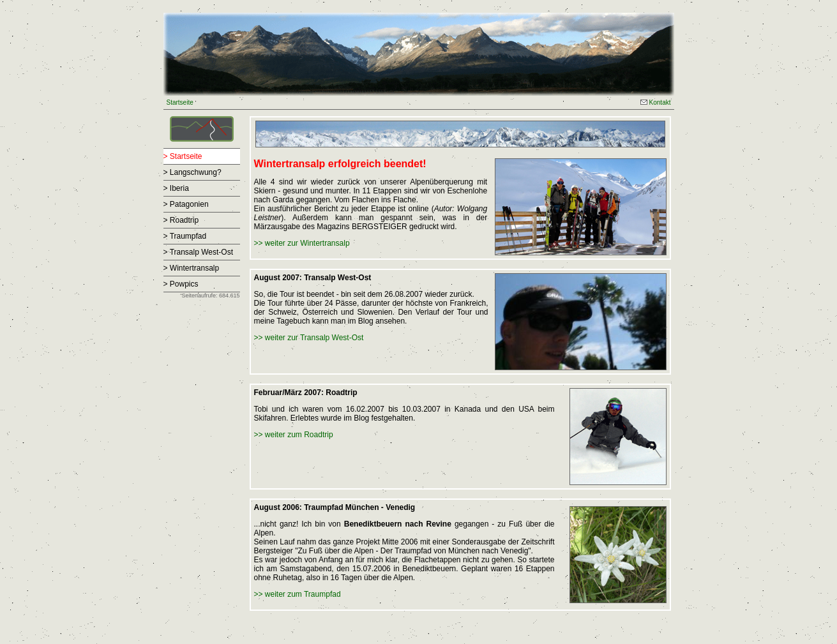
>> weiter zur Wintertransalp (302, 243)
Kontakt (656, 102)
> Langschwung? (192, 172)
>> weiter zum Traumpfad (298, 594)
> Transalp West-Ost (198, 252)
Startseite (180, 102)
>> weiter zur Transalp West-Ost (309, 338)
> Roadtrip (181, 220)
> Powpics (181, 284)
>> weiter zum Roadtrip (294, 435)
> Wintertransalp (192, 268)
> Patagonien (186, 204)
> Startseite (183, 156)
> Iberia (176, 188)
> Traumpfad (185, 236)
